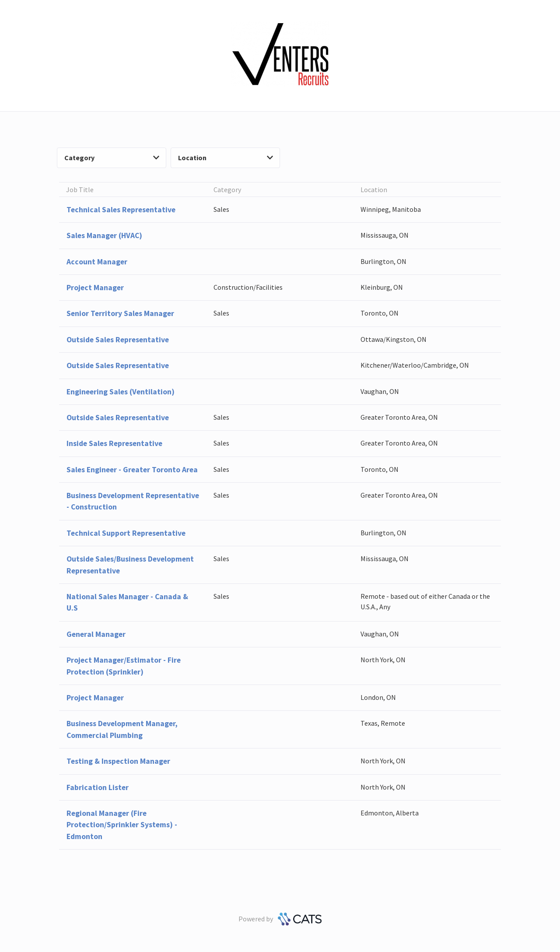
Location (226, 158)
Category (112, 158)
